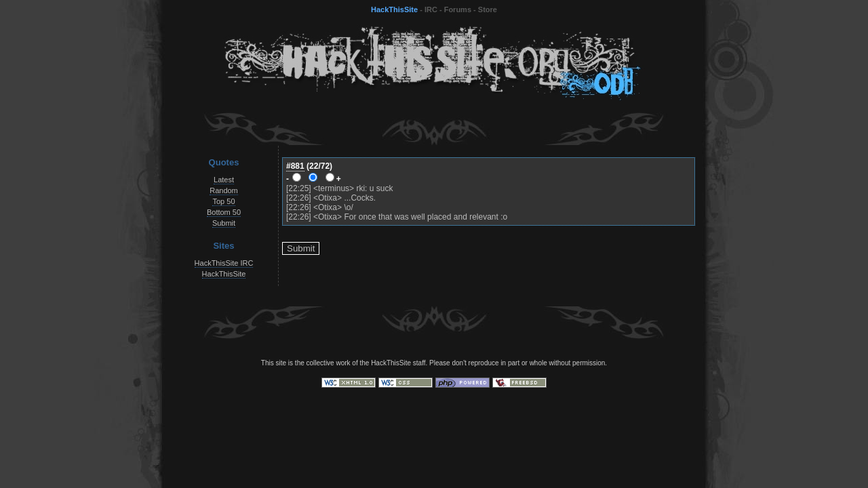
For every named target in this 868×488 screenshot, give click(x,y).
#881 (295, 166)
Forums (458, 9)
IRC (431, 9)
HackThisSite (394, 9)
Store (488, 9)
